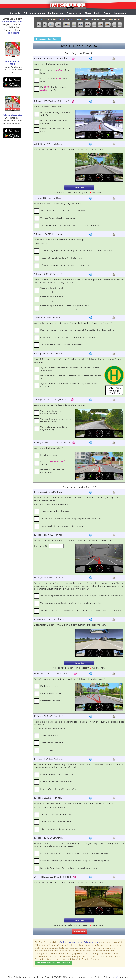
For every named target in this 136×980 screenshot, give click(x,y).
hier (118, 977)
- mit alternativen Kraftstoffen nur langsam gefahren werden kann (71, 519)
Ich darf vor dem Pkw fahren (55, 71)
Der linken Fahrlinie (49, 686)
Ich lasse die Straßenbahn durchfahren (52, 471)
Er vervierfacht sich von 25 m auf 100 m (58, 789)
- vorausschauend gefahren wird (55, 511)
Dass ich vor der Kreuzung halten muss (56, 130)
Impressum (120, 13)
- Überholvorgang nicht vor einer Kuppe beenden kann (66, 265)
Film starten (79, 188)
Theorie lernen (74, 13)
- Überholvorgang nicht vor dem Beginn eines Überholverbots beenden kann (76, 250)
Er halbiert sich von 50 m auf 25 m (56, 782)
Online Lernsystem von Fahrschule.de (79, 942)
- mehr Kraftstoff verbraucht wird (56, 822)
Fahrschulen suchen (34, 13)
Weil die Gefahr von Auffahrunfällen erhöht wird (62, 210)
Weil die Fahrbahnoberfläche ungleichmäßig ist (54, 428)
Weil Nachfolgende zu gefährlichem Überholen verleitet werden (70, 225)
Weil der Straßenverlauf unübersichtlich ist (51, 412)
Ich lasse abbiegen (52, 463)
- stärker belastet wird (50, 735)
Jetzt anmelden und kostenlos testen (53, 963)
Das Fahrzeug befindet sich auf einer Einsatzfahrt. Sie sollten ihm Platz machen (77, 330)
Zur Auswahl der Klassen (48, 39)
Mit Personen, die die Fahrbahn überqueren (55, 122)
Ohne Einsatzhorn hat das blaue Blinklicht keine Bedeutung (68, 337)
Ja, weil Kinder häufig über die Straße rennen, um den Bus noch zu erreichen (70, 369)
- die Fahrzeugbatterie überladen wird (58, 829)
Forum (107, 13)
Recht (97, 13)
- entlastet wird (47, 750)
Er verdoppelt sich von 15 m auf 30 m (57, 774)
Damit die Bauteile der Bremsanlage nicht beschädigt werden (69, 868)
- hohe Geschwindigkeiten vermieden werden (62, 526)
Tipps (88, 13)
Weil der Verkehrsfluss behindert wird (58, 218)
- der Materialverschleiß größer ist (56, 814)
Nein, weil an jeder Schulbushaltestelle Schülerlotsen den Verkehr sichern (71, 377)
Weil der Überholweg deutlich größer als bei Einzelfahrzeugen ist (70, 603)
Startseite (15, 13)
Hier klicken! (12, 33)
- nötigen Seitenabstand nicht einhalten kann (61, 258)
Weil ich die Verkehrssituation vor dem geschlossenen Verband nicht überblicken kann (80, 610)
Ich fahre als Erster (49, 455)
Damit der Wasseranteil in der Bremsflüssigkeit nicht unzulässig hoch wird (75, 853)
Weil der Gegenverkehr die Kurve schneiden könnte (56, 420)
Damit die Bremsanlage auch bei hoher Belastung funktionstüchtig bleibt (75, 861)
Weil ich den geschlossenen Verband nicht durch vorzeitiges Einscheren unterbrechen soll (82, 596)
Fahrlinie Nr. (42, 546)
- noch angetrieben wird (52, 743)
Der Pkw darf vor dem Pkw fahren (53, 88)
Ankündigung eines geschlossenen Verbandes (62, 345)
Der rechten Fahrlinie (50, 701)
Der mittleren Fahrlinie (51, 693)
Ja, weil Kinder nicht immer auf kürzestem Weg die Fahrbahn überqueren (69, 385)
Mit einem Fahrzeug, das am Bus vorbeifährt (56, 114)
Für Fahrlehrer (56, 13)
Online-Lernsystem (12, 22)
